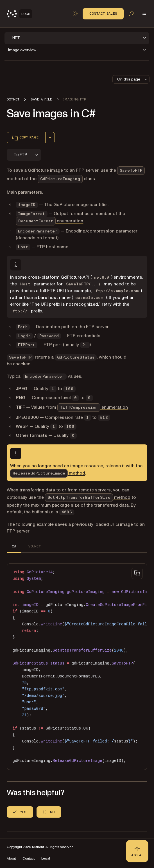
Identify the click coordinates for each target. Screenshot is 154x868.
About (11, 859)
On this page (133, 79)
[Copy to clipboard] (137, 573)
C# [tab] (14, 546)
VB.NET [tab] (34, 546)
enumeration (49, 221)
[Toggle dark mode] (75, 14)
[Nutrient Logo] (20, 14)
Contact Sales (103, 14)
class (66, 179)
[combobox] (50, 138)
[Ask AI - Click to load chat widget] (137, 851)
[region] (77, 667)
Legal (46, 859)
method (48, 473)
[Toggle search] (132, 14)
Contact (29, 859)
